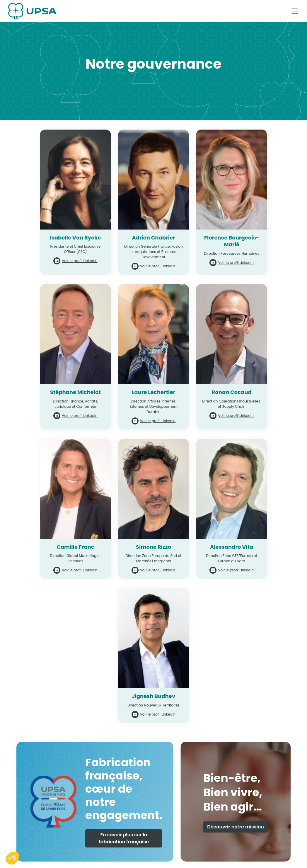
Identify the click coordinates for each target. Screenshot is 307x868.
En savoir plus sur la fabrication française (124, 838)
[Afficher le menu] (295, 11)
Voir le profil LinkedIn (80, 261)
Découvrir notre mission (236, 827)
